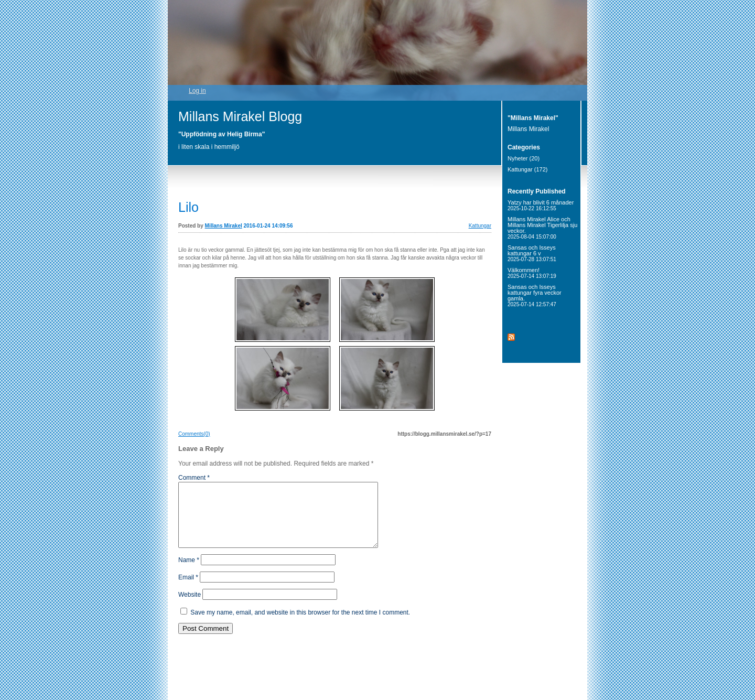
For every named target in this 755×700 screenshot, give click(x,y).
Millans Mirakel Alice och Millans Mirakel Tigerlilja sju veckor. (542, 228)
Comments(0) (194, 434)
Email (188, 590)
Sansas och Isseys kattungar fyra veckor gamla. (535, 295)
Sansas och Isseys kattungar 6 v (532, 253)
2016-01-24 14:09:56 (268, 226)
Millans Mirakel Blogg (240, 116)
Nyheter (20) (524, 158)
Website (190, 607)
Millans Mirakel (224, 226)
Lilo (188, 207)
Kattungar (480, 226)
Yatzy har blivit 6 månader (541, 205)
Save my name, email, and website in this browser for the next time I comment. (300, 625)
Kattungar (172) (527, 169)
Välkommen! (532, 273)
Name (189, 573)
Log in (197, 91)
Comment (194, 478)
